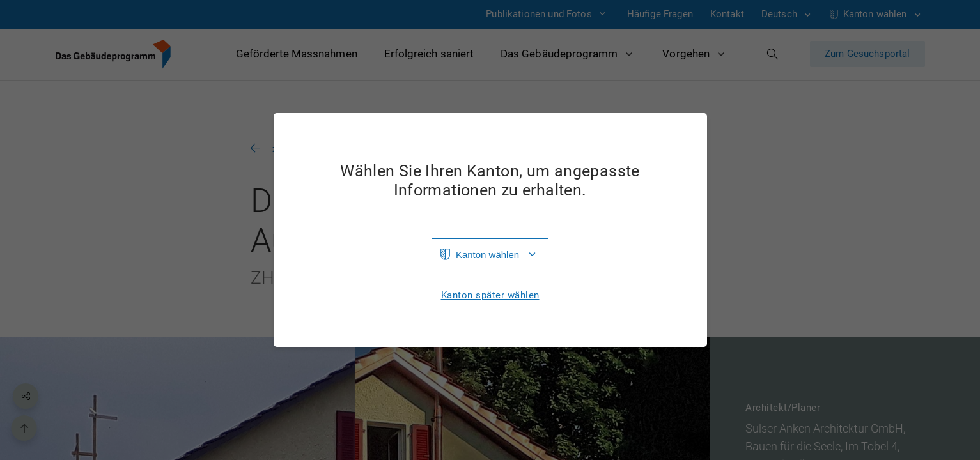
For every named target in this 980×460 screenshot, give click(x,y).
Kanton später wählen (490, 295)
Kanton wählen (487, 255)
